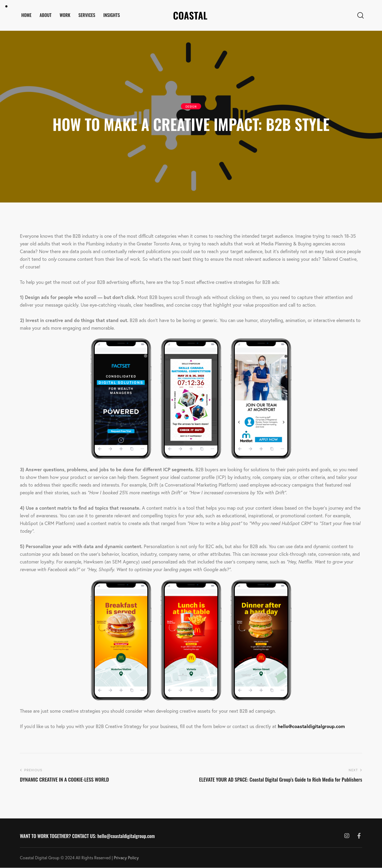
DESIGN (191, 106)
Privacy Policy (126, 858)
